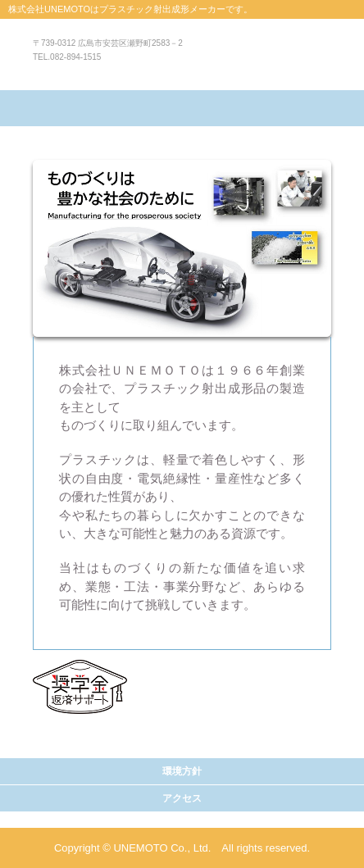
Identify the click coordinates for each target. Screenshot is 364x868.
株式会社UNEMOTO (182, 62)
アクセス (182, 798)
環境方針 (182, 771)
